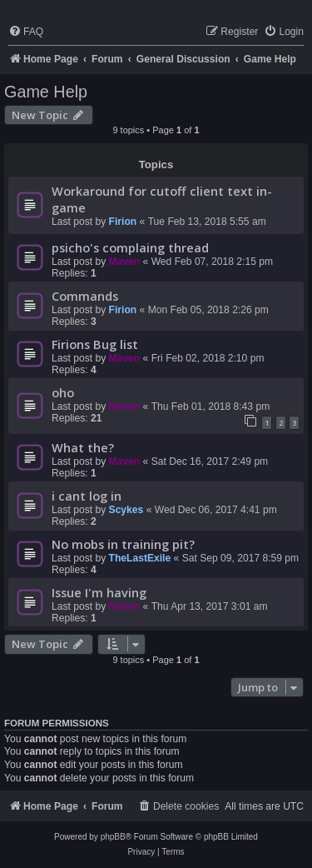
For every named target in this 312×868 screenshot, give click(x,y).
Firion (123, 222)
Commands (85, 296)
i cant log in (87, 496)
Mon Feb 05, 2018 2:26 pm (208, 310)
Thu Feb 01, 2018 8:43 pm (211, 407)
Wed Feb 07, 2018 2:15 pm (212, 262)
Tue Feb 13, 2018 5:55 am (207, 222)
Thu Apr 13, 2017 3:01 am (210, 606)
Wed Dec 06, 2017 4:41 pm (216, 510)
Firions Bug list (95, 344)
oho (63, 392)
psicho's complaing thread (130, 247)
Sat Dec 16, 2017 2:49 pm (210, 461)
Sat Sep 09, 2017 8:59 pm (241, 558)
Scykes (126, 510)
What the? (83, 447)
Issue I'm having (99, 592)
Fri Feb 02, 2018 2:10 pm (208, 358)
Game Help (46, 92)
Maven (125, 262)
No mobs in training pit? (123, 544)
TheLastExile (140, 558)
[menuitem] (26, 32)
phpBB (113, 837)
